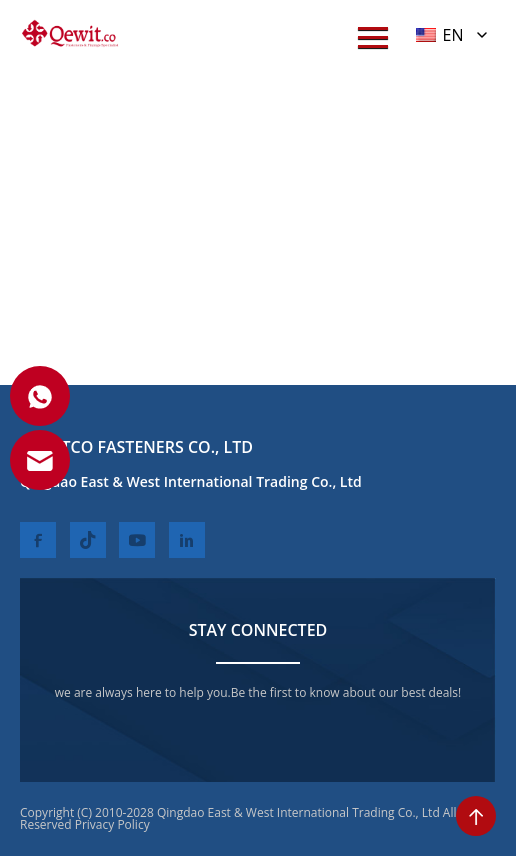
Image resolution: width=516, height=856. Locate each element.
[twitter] (88, 540)
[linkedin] (187, 540)
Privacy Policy (112, 824)
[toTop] (476, 816)
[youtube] (137, 540)
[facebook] (38, 540)
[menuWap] (373, 37)
